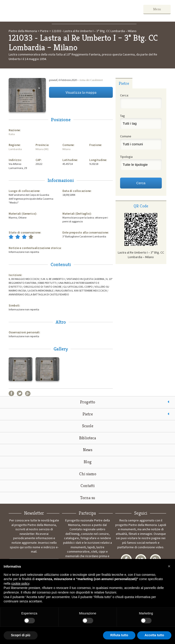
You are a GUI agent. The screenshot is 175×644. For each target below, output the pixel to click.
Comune (126, 136)
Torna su (88, 498)
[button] (169, 566)
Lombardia (15, 149)
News (88, 450)
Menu (157, 9)
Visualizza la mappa (81, 92)
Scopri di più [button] (21, 635)
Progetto (87, 402)
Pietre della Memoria (39, 11)
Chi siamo (88, 474)
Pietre (88, 414)
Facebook (11, 393)
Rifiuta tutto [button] (119, 635)
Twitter (20, 393)
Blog (88, 462)
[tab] (124, 83)
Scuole (88, 426)
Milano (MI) (42, 149)
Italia (12, 134)
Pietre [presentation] (124, 83)
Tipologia (126, 157)
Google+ (28, 393)
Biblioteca (87, 438)
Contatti (87, 486)
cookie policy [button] (20, 584)
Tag (122, 116)
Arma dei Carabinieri (91, 80)
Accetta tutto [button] (154, 635)
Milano (66, 149)
